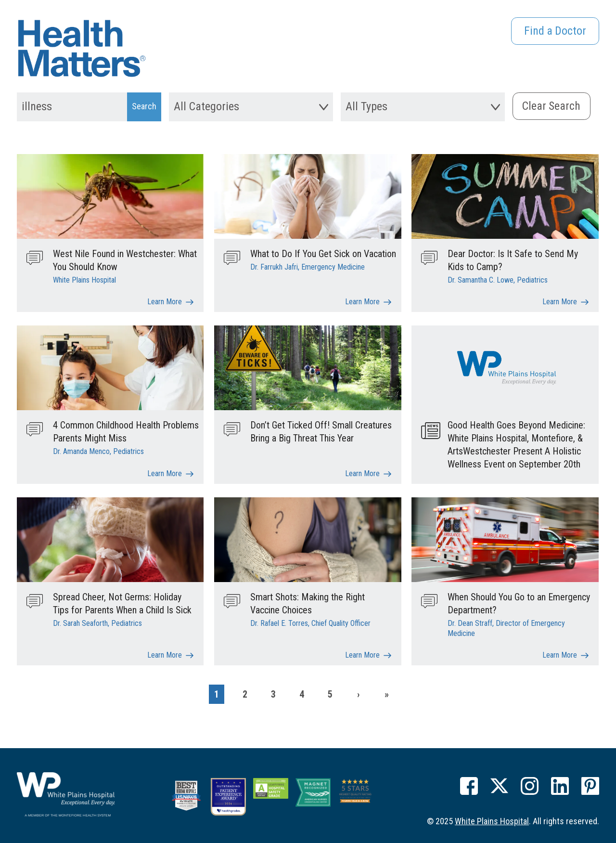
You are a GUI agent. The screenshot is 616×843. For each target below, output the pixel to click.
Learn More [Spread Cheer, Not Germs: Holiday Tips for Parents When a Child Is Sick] (165, 654)
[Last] (387, 693)
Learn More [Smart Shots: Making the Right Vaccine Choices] (362, 654)
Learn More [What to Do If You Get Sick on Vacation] (362, 301)
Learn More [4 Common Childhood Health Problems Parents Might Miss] (165, 473)
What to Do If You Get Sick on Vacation (323, 254)
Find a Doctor (555, 32)
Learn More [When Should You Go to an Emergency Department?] (560, 654)
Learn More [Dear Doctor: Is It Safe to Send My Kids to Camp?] (560, 301)
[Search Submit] (144, 107)
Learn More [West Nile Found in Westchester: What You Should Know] (165, 301)
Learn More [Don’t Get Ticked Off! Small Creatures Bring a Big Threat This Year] (362, 473)
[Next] (359, 693)
